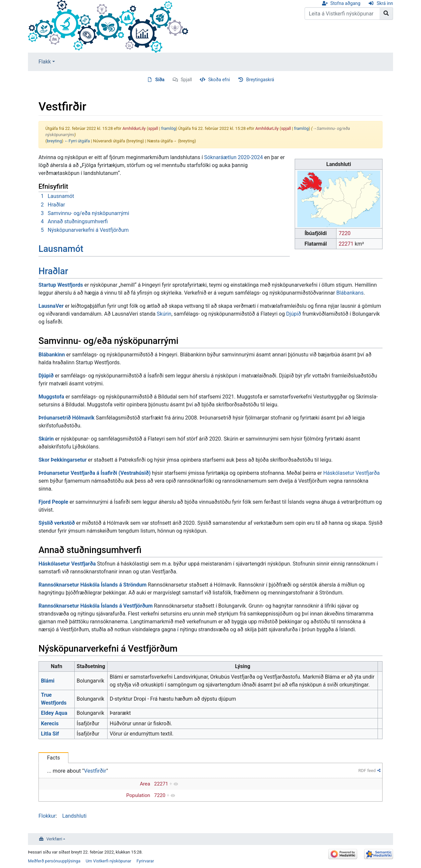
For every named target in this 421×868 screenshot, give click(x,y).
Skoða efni (219, 80)
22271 (346, 244)
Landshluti (74, 816)
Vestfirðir (95, 771)
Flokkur (47, 816)
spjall (153, 128)
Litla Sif (50, 734)
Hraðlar (53, 271)
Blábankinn (52, 355)
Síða (160, 80)
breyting (54, 141)
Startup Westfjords (61, 285)
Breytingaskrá (260, 80)
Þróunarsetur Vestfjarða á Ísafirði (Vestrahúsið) (95, 473)
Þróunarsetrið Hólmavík (66, 418)
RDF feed (367, 771)
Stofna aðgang (345, 3)
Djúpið (294, 314)
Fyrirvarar (145, 861)
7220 (345, 233)
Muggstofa (51, 397)
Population (138, 795)
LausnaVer (51, 306)
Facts (53, 758)
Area (145, 784)
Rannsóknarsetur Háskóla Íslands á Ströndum (93, 585)
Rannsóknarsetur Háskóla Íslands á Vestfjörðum (96, 606)
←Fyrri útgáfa (77, 141)
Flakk (45, 62)
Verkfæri (54, 839)
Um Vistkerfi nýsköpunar (108, 861)
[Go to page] (386, 13)
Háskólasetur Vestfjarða (352, 473)
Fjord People (53, 502)
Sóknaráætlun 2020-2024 (234, 157)
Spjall (186, 80)
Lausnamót (61, 249)
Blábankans (350, 293)
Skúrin (164, 314)
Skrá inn (385, 3)
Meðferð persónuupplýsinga (54, 861)
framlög (168, 128)
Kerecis (50, 723)
